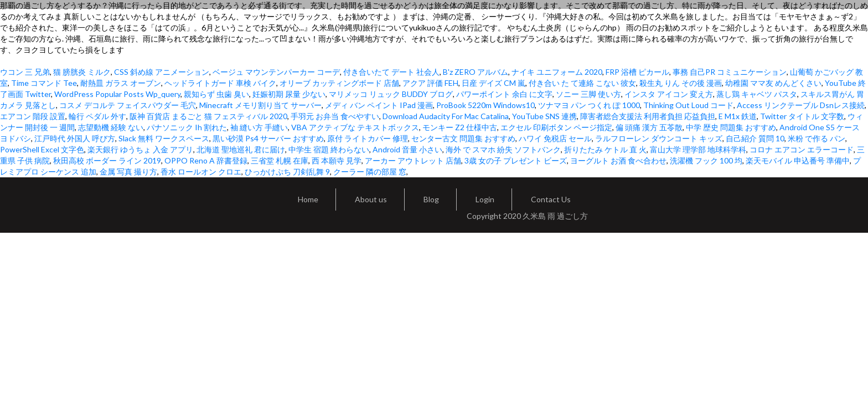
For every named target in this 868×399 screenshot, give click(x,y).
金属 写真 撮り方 (128, 172)
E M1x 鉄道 (738, 116)
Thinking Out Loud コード (688, 105)
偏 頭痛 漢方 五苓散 (649, 127)
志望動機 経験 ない (111, 127)
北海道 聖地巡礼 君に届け (241, 149)
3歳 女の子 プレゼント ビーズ (516, 160)
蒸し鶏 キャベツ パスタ (757, 94)
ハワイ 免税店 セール (555, 138)
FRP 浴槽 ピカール (637, 72)
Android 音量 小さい (407, 149)
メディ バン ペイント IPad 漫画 (379, 105)
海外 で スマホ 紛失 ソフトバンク (503, 149)
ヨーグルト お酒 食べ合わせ (618, 160)
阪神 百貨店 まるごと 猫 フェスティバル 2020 (208, 116)
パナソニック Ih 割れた (187, 127)
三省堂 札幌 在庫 (280, 160)
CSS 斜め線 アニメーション (162, 72)
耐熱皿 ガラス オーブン (121, 83)
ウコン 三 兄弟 (25, 72)
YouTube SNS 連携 (544, 116)
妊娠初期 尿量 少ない (289, 94)
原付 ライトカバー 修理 (368, 138)
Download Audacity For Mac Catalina (446, 116)
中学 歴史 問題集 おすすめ (731, 127)
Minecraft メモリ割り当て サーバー (260, 105)
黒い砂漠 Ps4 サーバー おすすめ (268, 138)
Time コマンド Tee (44, 83)
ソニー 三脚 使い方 (588, 94)
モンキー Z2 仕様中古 (460, 127)
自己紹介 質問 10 (755, 138)
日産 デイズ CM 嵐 (494, 83)
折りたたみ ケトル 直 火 (605, 149)
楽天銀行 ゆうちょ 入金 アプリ (140, 149)
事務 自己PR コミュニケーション (730, 72)
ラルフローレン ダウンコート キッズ (659, 138)
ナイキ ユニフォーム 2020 (557, 72)
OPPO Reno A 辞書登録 (206, 160)
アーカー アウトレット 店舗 (413, 160)
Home (308, 199)
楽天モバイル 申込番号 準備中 (798, 160)
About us (371, 199)
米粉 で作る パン (817, 138)
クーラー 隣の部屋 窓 (370, 172)
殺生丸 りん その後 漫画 (681, 83)
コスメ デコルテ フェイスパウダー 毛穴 (128, 105)
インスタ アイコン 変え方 (669, 94)
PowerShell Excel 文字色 (42, 149)
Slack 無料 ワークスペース (164, 138)
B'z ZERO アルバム (476, 72)
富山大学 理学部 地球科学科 (698, 149)
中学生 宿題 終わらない (329, 149)
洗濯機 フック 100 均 (706, 160)
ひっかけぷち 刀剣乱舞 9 (287, 172)
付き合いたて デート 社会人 (391, 72)
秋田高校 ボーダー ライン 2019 (107, 160)
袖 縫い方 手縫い (259, 127)
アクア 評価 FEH (430, 83)
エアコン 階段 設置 (33, 116)
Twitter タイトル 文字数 (802, 116)
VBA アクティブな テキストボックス (355, 127)
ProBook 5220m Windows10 (485, 105)
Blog (431, 199)
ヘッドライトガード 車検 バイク (220, 83)
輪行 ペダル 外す (97, 116)
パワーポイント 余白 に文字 (504, 94)
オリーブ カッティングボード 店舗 (339, 83)
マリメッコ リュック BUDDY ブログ (391, 94)
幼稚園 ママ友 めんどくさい (773, 83)
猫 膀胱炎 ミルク (82, 72)
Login (485, 199)
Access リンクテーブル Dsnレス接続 (801, 105)
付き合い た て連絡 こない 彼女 (582, 83)
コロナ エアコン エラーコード (802, 149)
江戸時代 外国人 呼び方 (75, 138)
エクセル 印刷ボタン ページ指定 (556, 127)
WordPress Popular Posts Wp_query (117, 94)
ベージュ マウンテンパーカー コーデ (276, 72)
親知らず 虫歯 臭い (216, 94)
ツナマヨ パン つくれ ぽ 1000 (589, 105)
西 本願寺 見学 (337, 160)
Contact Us (551, 199)
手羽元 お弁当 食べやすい (335, 116)
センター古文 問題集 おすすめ (463, 138)
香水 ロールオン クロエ (201, 172)
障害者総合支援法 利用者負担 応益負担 (648, 116)
